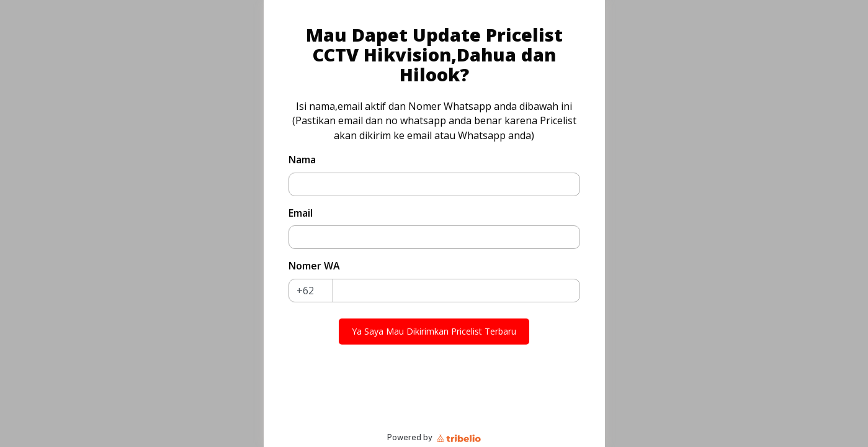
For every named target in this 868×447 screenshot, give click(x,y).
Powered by (434, 437)
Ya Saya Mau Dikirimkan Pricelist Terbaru (434, 331)
